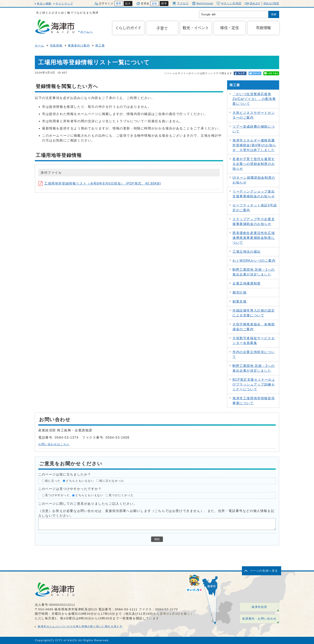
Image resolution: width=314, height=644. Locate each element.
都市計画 (240, 292)
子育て (162, 28)
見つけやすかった (58, 495)
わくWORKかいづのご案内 (254, 261)
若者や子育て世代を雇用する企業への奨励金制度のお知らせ (254, 164)
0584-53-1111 (126, 609)
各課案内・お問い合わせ (259, 619)
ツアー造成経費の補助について (254, 129)
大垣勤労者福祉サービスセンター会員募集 (254, 341)
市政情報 (56, 46)
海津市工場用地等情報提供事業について (254, 401)
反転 (155, 4)
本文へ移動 (44, 4)
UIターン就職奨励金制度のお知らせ (254, 180)
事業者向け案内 (79, 46)
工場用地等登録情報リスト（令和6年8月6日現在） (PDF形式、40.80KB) (100, 183)
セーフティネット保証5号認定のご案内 (255, 208)
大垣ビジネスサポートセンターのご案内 (254, 115)
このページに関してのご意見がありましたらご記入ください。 (88, 504)
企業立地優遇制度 (247, 283)
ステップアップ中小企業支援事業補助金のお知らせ (254, 222)
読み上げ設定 (271, 3)
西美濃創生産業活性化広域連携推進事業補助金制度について (254, 238)
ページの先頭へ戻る (264, 571)
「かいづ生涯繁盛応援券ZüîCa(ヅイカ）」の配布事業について (254, 99)
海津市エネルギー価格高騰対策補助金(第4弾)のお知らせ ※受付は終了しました (254, 145)
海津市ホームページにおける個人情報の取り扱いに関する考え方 (80, 626)
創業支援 (240, 301)
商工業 (100, 46)
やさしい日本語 (229, 3)
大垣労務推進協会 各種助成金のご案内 (254, 327)
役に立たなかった (112, 481)
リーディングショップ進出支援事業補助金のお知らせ (254, 194)
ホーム (40, 46)
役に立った (53, 481)
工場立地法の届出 (247, 252)
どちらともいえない (80, 481)
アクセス (181, 3)
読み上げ (255, 3)
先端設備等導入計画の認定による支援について (254, 313)
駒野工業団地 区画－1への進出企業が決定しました (254, 272)
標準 (119, 4)
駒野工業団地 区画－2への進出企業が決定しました (254, 368)
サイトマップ (64, 4)
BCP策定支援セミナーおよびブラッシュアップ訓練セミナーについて (254, 384)
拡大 (128, 4)
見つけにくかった (121, 495)
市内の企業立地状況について (254, 354)
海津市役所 (259, 607)
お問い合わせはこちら (54, 444)
